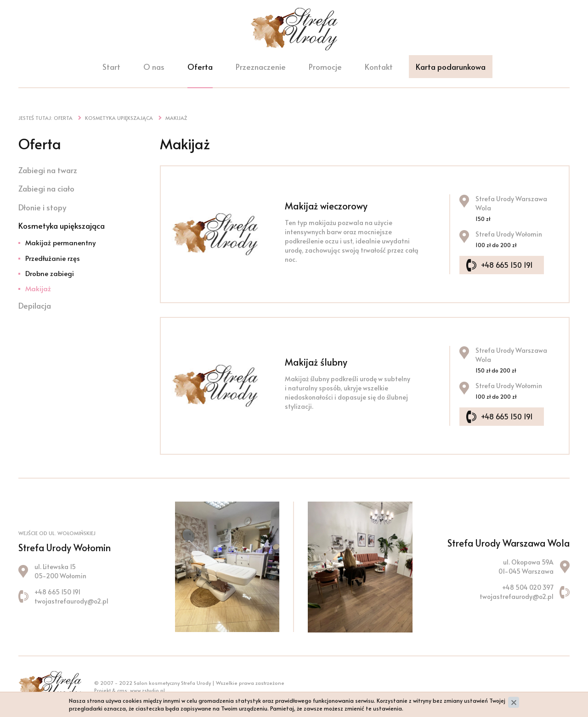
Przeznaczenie (261, 68)
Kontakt (379, 68)
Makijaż (38, 288)
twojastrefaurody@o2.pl (71, 601)
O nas (154, 68)
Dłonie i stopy (42, 207)
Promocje (325, 68)
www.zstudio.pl (147, 690)
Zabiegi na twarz (48, 170)
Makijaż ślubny (316, 362)
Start (111, 68)
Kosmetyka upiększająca (62, 226)
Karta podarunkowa (451, 68)
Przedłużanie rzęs (53, 258)
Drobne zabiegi (50, 273)
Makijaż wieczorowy (326, 206)
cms (122, 690)
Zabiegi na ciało (46, 188)
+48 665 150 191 (509, 264)
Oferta (200, 68)
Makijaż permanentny (60, 242)
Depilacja (35, 305)
